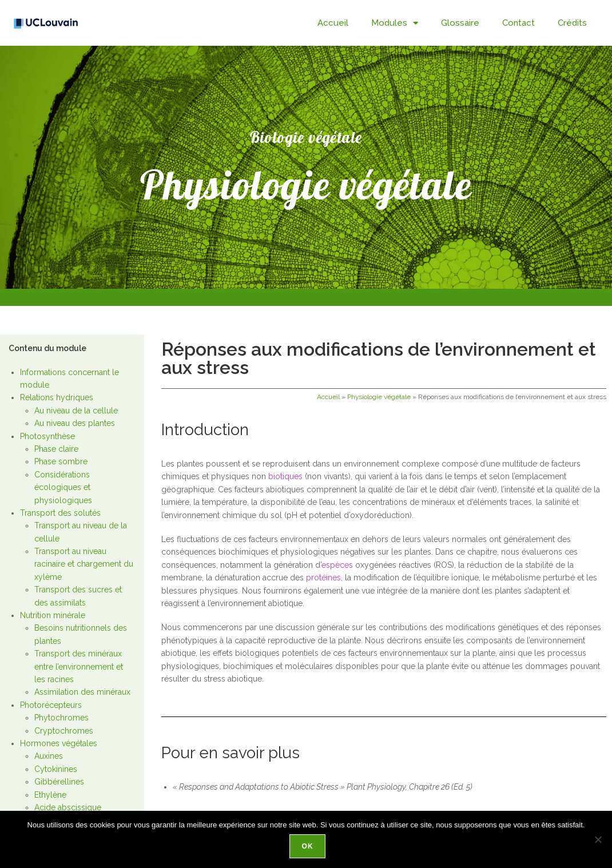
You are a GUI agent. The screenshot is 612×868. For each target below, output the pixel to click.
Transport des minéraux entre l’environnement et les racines (79, 666)
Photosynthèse (47, 436)
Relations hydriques (57, 397)
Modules (395, 23)
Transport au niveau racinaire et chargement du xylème (84, 564)
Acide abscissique (68, 807)
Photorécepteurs (51, 705)
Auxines (49, 756)
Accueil (333, 23)
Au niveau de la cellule (76, 411)
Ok (309, 847)
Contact (518, 23)
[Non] (598, 840)
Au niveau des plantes (75, 423)
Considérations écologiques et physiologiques (63, 487)
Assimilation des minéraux (82, 692)
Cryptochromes (64, 731)
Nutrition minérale (53, 615)
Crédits (572, 23)
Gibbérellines (59, 782)
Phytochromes (61, 718)
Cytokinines (56, 769)
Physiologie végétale (379, 397)
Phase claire (56, 449)
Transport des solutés (60, 513)
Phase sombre (61, 461)
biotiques (285, 476)
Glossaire (460, 23)
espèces (337, 565)
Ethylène (50, 795)
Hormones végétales (59, 743)
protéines (323, 578)
